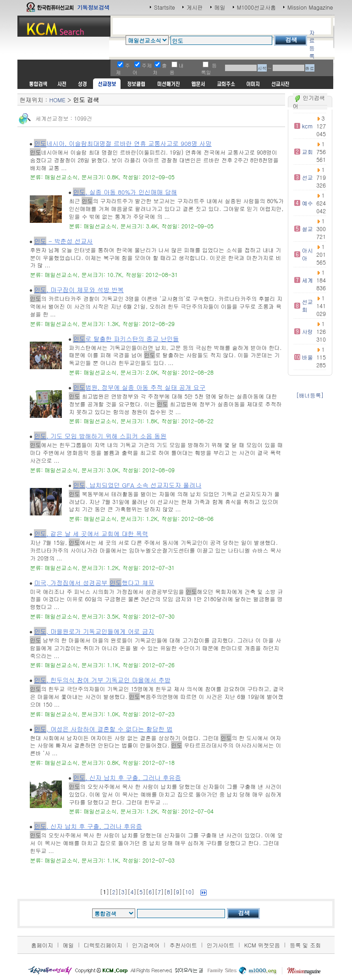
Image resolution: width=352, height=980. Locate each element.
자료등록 (312, 44)
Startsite (165, 7)
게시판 (195, 7)
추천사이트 (183, 945)
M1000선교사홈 (256, 7)
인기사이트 (220, 945)
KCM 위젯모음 (262, 945)
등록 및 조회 (305, 945)
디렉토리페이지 (103, 945)
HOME (57, 100)
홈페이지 (42, 945)
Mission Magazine (310, 7)
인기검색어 (146, 945)
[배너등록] (310, 395)
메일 (220, 7)
